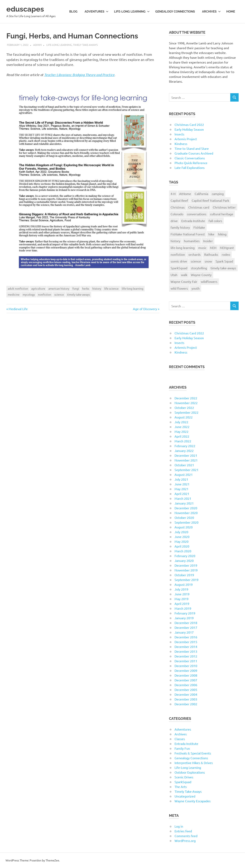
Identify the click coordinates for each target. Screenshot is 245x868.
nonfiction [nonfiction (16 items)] (178, 254)
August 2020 (184, 527)
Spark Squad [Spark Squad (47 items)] (224, 261)
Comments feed (186, 836)
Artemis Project (186, 139)
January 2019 (184, 618)
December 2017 (186, 627)
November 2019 (186, 570)
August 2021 (184, 474)
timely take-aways (78, 294)
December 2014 (186, 647)
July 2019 (181, 589)
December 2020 (186, 508)
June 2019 (182, 594)
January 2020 (184, 560)
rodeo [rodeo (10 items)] (226, 254)
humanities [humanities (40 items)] (192, 241)
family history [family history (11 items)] (180, 227)
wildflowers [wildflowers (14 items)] (209, 281)
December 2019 (186, 565)
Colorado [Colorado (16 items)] (177, 214)
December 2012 (186, 656)
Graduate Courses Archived (194, 153)
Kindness (181, 144)
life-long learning (133, 288)
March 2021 (183, 498)
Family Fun (182, 748)
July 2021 (181, 479)
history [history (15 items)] (175, 241)
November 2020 (186, 513)
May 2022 (182, 431)
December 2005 (186, 690)
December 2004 (186, 694)
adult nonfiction (18, 288)
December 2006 (186, 685)
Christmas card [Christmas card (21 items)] (199, 207)
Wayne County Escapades (193, 801)
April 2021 (182, 494)
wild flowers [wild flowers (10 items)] (179, 288)
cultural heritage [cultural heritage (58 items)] (222, 214)
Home (231, 12)
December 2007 (186, 680)
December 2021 (186, 455)
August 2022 (184, 417)
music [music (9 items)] (202, 248)
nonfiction (45, 294)
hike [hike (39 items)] (211, 234)
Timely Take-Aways (85, 45)
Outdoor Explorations (190, 772)
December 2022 (186, 398)
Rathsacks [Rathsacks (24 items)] (211, 254)
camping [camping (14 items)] (218, 194)
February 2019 (185, 613)
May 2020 (182, 541)
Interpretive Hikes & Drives (194, 763)
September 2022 (186, 412)
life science (111, 288)
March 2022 (183, 441)
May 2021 (182, 489)
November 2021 (186, 460)
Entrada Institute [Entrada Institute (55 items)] (193, 221)
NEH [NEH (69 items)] (213, 248)
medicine (14, 294)
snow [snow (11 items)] (208, 261)
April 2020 (182, 546)
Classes (180, 739)
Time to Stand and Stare (192, 148)
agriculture (38, 288)
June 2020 (182, 537)
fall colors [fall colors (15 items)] (215, 221)
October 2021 (184, 465)
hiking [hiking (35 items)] (222, 234)
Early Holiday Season (189, 129)
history (97, 288)
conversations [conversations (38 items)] (197, 214)
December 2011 (186, 661)
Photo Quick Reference (191, 163)
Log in (179, 826)
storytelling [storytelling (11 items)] (199, 268)
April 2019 (182, 603)
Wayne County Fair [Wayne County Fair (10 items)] (184, 281)
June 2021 (182, 484)
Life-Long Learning (59, 45)
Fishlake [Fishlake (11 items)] (199, 227)
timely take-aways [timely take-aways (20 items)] (223, 268)
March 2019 (183, 608)
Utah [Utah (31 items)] (174, 275)
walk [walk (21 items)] (184, 275)
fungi (76, 288)
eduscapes (26, 9)
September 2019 (186, 580)
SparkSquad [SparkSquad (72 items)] (179, 268)
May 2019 (182, 599)
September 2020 (186, 522)
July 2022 (181, 422)
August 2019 (184, 584)
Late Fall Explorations (190, 168)
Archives (211, 12)
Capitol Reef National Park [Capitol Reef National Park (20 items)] (210, 200)
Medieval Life (18, 309)
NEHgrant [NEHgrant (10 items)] (227, 248)
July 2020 (181, 532)
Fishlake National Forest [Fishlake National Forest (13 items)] (188, 234)
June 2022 (182, 427)
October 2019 (184, 575)
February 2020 (185, 556)
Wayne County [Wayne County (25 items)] (201, 275)
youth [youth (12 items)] (196, 288)
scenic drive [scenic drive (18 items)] (179, 261)
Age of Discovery (145, 309)
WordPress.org (185, 841)
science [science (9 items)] (196, 261)
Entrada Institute (186, 744)
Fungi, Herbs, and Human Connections (79, 36)
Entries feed (183, 831)
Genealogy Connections (175, 12)
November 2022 (186, 403)
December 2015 (186, 642)
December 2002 (186, 704)
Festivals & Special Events (193, 753)
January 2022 (184, 451)
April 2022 (182, 436)
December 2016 (186, 637)
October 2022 (184, 408)
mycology (29, 294)
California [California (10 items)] (201, 194)
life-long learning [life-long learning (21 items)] (183, 248)
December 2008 (186, 675)
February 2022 (185, 446)
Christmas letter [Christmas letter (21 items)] (224, 207)
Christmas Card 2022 (189, 124)
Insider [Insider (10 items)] (208, 241)
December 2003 (186, 699)
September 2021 (186, 470)
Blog (73, 12)
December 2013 (186, 651)
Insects (179, 134)
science (59, 294)
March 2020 (183, 551)
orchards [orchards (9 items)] (195, 254)
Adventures (97, 12)
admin (37, 45)
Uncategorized (185, 796)
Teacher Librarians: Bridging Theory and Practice (79, 75)
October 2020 (184, 517)
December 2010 (186, 666)
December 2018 (186, 623)
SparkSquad (183, 782)
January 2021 (184, 503)
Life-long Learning (132, 12)
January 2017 (184, 632)
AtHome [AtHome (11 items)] (185, 194)
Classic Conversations (190, 158)
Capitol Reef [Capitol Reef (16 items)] (179, 200)
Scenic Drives (184, 777)
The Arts (181, 787)
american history (59, 288)
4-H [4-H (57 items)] (173, 194)
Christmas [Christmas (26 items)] (178, 207)
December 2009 (186, 670)
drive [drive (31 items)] (174, 221)
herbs (86, 288)
